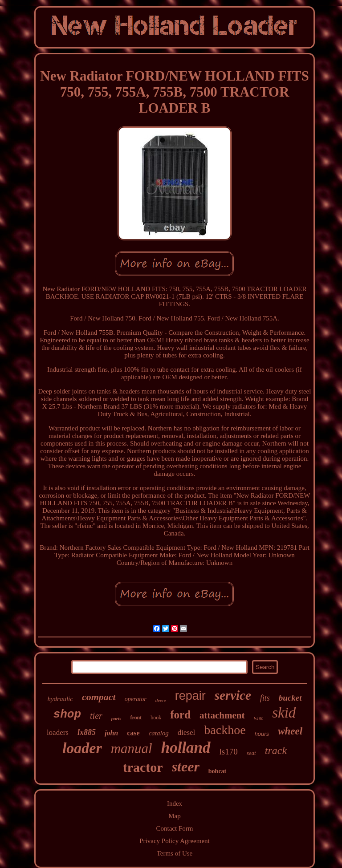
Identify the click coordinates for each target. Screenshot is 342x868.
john (111, 733)
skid (284, 713)
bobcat (217, 771)
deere (161, 700)
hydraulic (60, 699)
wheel (290, 731)
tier (96, 716)
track (276, 750)
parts (116, 718)
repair (190, 696)
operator (136, 699)
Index (175, 803)
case (133, 733)
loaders (58, 732)
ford (180, 715)
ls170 (229, 752)
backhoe (225, 730)
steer (186, 767)
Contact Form (175, 828)
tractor (143, 767)
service (233, 695)
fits (265, 698)
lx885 (87, 732)
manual (132, 748)
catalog (159, 733)
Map (175, 816)
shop (67, 714)
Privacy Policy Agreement (174, 841)
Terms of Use (175, 853)
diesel (187, 732)
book (156, 718)
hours (262, 734)
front (136, 718)
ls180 (259, 719)
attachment (222, 715)
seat (251, 753)
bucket (290, 698)
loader (82, 748)
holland (186, 748)
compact (99, 697)
